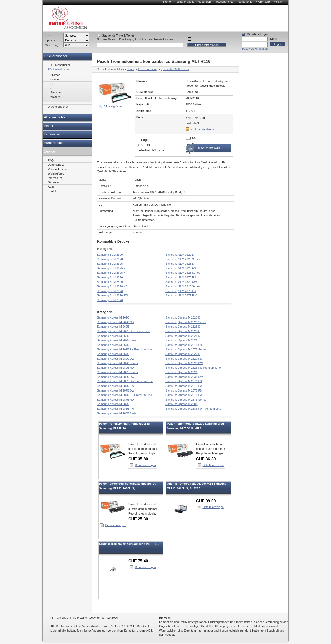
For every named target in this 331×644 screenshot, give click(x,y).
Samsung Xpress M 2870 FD (184, 381)
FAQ (51, 160)
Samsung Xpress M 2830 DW (116, 377)
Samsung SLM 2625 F (111, 268)
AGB (51, 187)
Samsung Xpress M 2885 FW (116, 409)
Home (167, 2)
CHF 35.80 (138, 459)
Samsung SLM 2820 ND (112, 286)
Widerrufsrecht (57, 173)
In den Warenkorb (209, 148)
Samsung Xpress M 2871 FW (184, 386)
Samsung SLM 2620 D (180, 255)
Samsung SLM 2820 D (111, 282)
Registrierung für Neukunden (193, 2)
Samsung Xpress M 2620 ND (115, 322)
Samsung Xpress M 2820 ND (184, 359)
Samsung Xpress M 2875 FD (184, 390)
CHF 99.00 (206, 501)
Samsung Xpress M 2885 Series (117, 413)
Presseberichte (224, 2)
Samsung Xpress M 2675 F (114, 345)
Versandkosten (57, 169)
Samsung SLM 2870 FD (181, 291)
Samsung (56, 92)
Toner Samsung (148, 69)
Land (48, 35)
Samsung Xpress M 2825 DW (184, 363)
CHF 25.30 (138, 519)
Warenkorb (263, 2)
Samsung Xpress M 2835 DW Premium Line (125, 381)
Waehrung (52, 45)
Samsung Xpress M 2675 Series (186, 349)
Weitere (55, 97)
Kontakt (278, 2)
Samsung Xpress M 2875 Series (186, 400)
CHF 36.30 (206, 459)
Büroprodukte (54, 143)
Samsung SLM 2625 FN (181, 268)
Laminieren (52, 134)
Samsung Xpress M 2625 (113, 327)
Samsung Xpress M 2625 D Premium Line (123, 331)
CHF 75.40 (138, 561)
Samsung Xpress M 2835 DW (184, 377)
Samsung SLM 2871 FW (181, 295)
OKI (53, 88)
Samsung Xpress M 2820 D (183, 354)
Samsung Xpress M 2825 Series (117, 372)
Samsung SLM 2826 (110, 291)
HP (52, 84)
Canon (55, 79)
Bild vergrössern (114, 106)
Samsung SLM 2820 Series (183, 286)
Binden (49, 126)
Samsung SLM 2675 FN (181, 277)
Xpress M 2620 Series (175, 69)
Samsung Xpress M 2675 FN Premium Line (124, 349)
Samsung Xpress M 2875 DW (116, 390)
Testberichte (245, 2)
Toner (131, 69)
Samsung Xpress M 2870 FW (116, 386)
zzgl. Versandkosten (204, 129)
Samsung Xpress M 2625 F (183, 331)
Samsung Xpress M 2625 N (183, 336)
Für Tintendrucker (59, 65)
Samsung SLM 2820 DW (181, 282)
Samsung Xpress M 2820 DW (116, 359)
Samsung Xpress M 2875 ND (115, 400)
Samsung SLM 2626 (110, 277)
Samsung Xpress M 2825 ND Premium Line (193, 368)
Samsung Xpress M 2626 (182, 340)
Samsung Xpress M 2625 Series (117, 340)
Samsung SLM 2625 (110, 264)
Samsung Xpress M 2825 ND (115, 368)
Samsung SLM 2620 (110, 255)
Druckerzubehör (56, 56)
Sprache (51, 40)
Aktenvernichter (55, 117)
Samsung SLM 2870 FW (112, 295)
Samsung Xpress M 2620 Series (186, 322)
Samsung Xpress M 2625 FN (115, 336)
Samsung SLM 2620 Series (183, 259)
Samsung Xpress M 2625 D (183, 327)
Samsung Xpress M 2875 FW (184, 395)
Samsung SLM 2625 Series (183, 273)
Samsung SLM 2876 (110, 300)
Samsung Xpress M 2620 (113, 317)
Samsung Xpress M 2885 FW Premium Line (193, 409)
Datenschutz (56, 165)
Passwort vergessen (255, 49)
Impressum (55, 178)
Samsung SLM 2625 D (180, 264)
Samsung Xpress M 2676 (113, 354)
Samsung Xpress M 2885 (182, 404)
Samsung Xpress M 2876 (113, 404)
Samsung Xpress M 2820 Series (117, 363)
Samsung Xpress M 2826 (182, 372)
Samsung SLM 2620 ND (112, 259)
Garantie (53, 182)
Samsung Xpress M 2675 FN (184, 345)
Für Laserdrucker (59, 69)
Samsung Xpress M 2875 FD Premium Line (124, 395)
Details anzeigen (145, 465)
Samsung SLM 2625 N (111, 273)
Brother (55, 75)
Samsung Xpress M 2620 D (183, 317)
